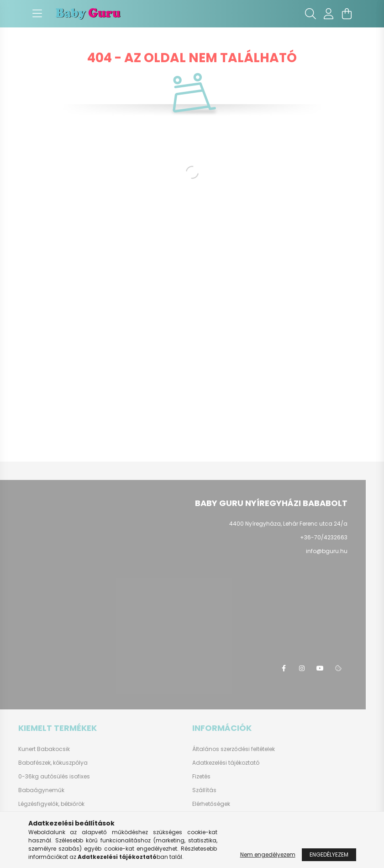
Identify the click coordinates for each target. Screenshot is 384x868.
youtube (320, 668)
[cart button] (347, 14)
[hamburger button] (37, 14)
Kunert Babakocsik (44, 749)
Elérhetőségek (211, 804)
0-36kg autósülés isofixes (54, 776)
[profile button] (329, 14)
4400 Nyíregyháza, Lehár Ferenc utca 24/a (288, 524)
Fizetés (201, 777)
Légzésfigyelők (38, 804)
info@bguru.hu (327, 551)
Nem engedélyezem (268, 855)
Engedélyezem (329, 855)
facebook (284, 668)
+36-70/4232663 (324, 537)
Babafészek (34, 763)
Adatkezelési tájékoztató (226, 763)
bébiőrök (73, 804)
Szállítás (204, 790)
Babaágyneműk (41, 790)
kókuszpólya (70, 763)
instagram (302, 668)
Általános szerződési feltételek (234, 749)
